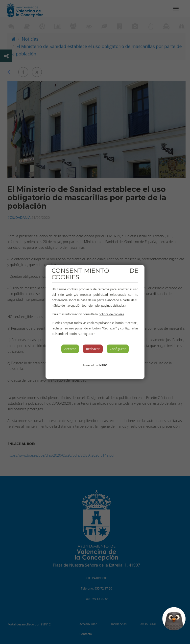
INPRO (103, 365)
